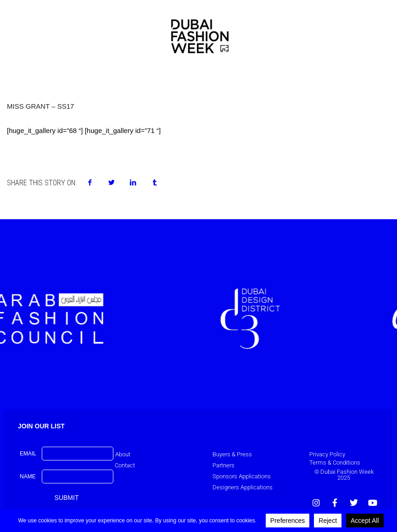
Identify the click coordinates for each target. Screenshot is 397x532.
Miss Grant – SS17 (40, 106)
